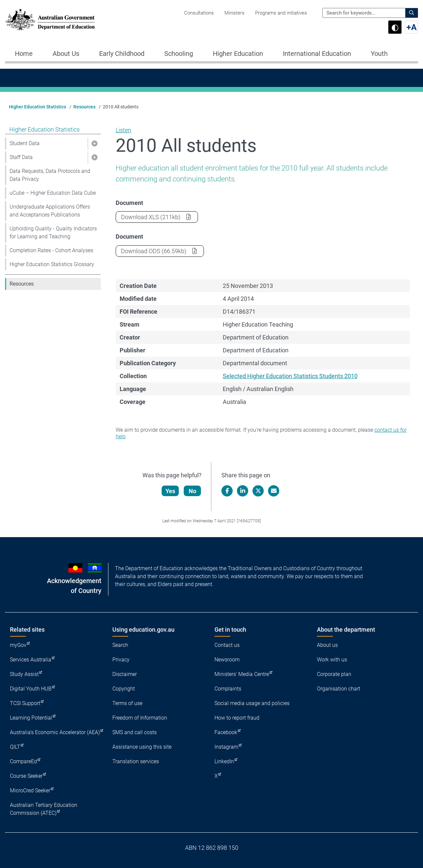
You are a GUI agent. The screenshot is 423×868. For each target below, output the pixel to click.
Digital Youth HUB (31, 689)
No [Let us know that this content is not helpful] (193, 491)
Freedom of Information (140, 718)
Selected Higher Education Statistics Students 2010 (290, 376)
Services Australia (31, 660)
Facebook (226, 732)
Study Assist (24, 674)
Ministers (234, 13)
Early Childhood (122, 54)
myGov (18, 645)
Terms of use (127, 703)
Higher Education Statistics (38, 107)
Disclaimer (125, 674)
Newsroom (227, 660)
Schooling (179, 54)
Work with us (332, 660)
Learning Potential (31, 718)
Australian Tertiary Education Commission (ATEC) (44, 809)
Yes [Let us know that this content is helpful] (171, 491)
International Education (317, 54)
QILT (15, 747)
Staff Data (21, 157)
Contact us (227, 645)
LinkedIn (224, 761)
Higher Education (238, 54)
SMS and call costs (135, 732)
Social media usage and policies (252, 703)
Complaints (228, 689)
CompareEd (23, 761)
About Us (66, 54)
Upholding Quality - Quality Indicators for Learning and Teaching (53, 233)
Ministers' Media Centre (242, 674)
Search (120, 645)
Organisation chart (339, 689)
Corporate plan (334, 674)
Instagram (226, 747)
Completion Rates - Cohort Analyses (51, 250)
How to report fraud (237, 718)
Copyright (124, 689)
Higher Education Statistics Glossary (52, 264)
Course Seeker (26, 776)
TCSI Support (25, 703)
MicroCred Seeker (30, 790)
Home (24, 54)
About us (327, 645)
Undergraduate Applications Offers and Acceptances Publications (50, 211)
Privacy (121, 660)
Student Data (25, 143)
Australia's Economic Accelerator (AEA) (55, 732)
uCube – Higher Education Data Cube (53, 193)
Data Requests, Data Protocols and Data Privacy (50, 175)
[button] (94, 143)
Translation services (136, 761)
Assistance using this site (142, 747)
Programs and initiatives (281, 13)
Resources (84, 107)
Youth (379, 54)
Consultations (199, 13)
